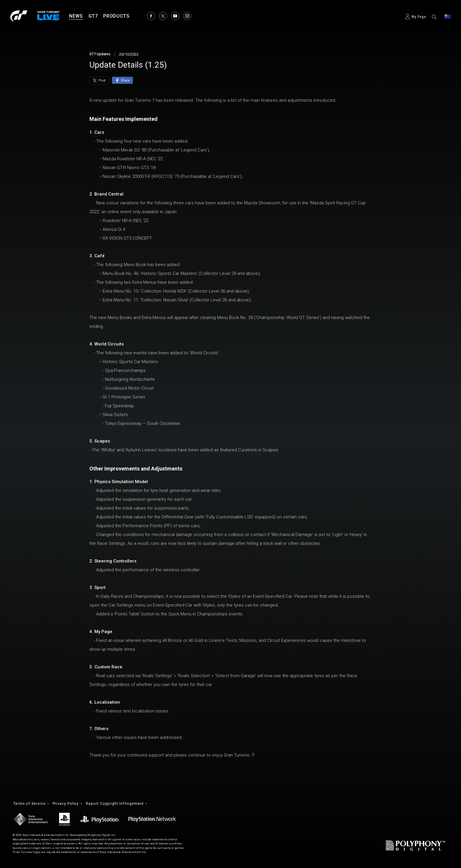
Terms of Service (32, 804)
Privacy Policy (72, 804)
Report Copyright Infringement (126, 804)
